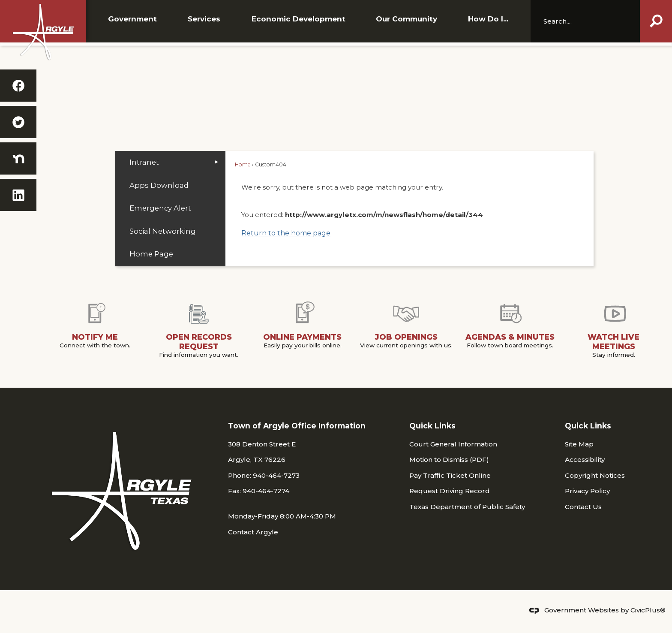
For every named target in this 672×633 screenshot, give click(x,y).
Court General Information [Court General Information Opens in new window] (453, 444)
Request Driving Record (450, 491)
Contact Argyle (253, 532)
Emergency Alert (160, 208)
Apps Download (159, 185)
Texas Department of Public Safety (467, 507)
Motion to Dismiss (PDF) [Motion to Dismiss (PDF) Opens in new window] (449, 460)
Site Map (579, 444)
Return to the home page (286, 233)
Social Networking (163, 231)
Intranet (144, 162)
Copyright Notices (595, 475)
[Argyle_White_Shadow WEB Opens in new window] (43, 32)
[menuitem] (170, 162)
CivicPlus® (648, 610)
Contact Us (583, 507)
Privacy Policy (587, 491)
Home (243, 164)
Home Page (151, 254)
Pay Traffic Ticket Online (450, 475)
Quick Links (432, 426)
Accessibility (585, 460)
